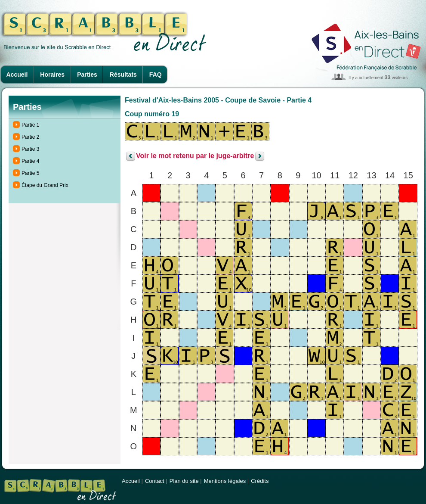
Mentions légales (225, 481)
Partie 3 (30, 149)
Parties (87, 75)
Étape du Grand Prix (45, 185)
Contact (155, 481)
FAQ (156, 75)
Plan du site (184, 481)
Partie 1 (30, 125)
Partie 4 (30, 161)
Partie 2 (30, 137)
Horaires (52, 75)
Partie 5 (30, 173)
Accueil (17, 75)
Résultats (123, 75)
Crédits (260, 481)
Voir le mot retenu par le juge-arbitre (195, 156)
